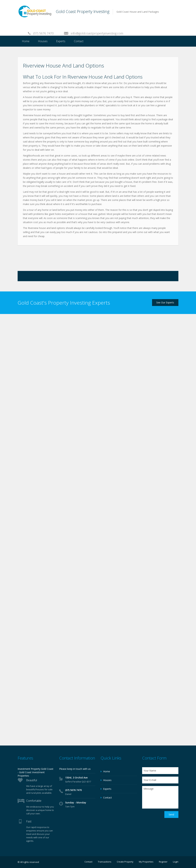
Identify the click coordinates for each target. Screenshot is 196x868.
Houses (43, 41)
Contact (79, 41)
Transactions (105, 862)
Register (163, 862)
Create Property (125, 862)
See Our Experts (165, 302)
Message (160, 797)
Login (176, 862)
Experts (61, 41)
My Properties (146, 862)
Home (26, 41)
